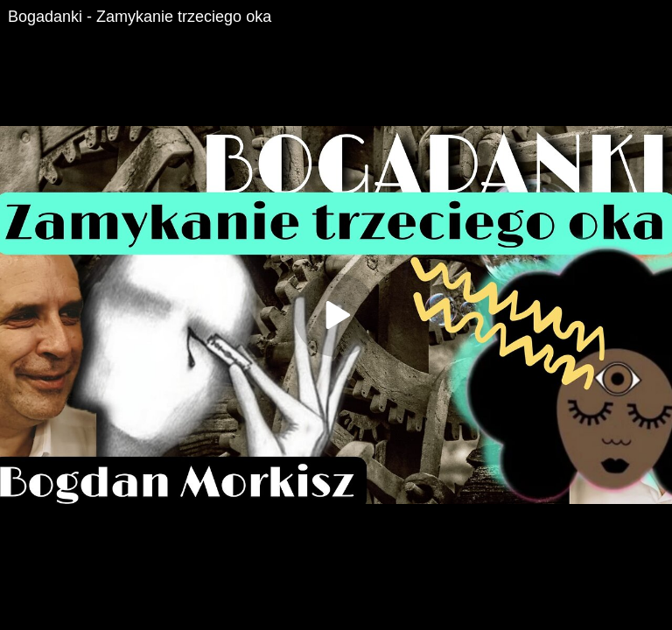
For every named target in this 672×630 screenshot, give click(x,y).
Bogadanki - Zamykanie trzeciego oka (140, 17)
